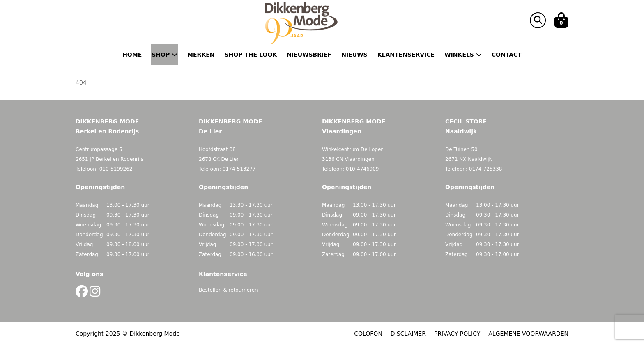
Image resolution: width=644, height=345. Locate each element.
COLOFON (368, 334)
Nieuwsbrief (309, 55)
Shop (164, 55)
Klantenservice (406, 55)
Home (132, 55)
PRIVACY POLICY (457, 334)
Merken (201, 55)
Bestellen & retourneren (228, 290)
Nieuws (354, 55)
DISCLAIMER (408, 334)
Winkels (463, 55)
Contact (507, 55)
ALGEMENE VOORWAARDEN (528, 334)
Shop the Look (251, 55)
